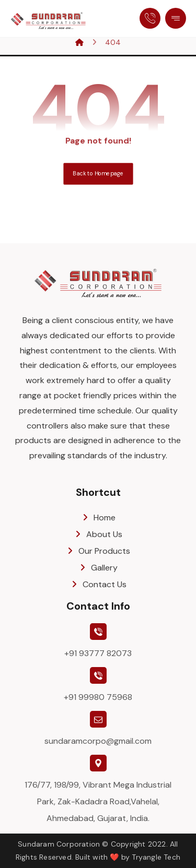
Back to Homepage (98, 173)
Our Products (98, 551)
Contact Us (98, 584)
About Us (98, 534)
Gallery (98, 568)
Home (98, 518)
